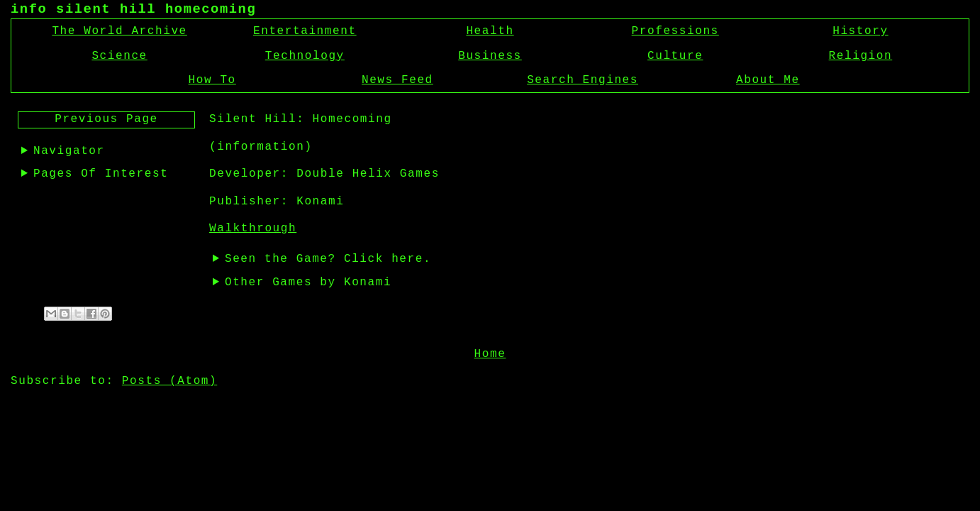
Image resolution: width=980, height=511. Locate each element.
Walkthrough (253, 229)
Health (490, 31)
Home (490, 353)
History (860, 31)
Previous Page (106, 119)
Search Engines (583, 80)
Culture (675, 56)
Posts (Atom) (169, 380)
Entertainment (305, 31)
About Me (768, 80)
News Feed (397, 80)
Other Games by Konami (308, 282)
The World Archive (119, 31)
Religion (861, 56)
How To (212, 80)
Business (490, 56)
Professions (675, 31)
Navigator (69, 151)
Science (119, 56)
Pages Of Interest (101, 174)
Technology (305, 56)
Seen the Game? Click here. (328, 259)
